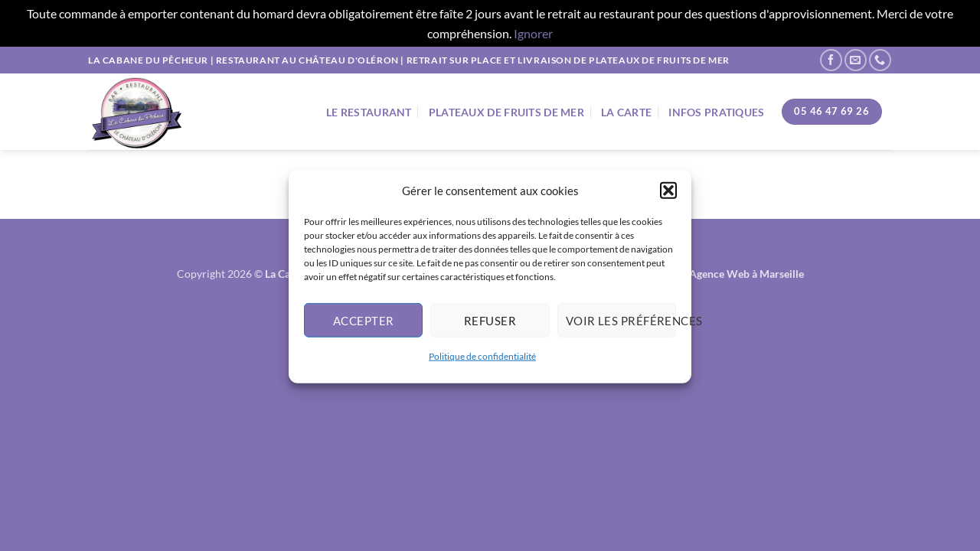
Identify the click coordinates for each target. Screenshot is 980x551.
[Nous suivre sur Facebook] (831, 60)
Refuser (490, 324)
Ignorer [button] (533, 33)
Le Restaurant (369, 112)
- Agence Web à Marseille (743, 274)
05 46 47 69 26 (831, 111)
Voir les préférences (621, 324)
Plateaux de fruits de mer (506, 112)
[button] (668, 194)
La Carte (626, 112)
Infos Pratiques (716, 112)
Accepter (364, 324)
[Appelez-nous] (880, 60)
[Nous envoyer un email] (856, 60)
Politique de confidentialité (482, 360)
